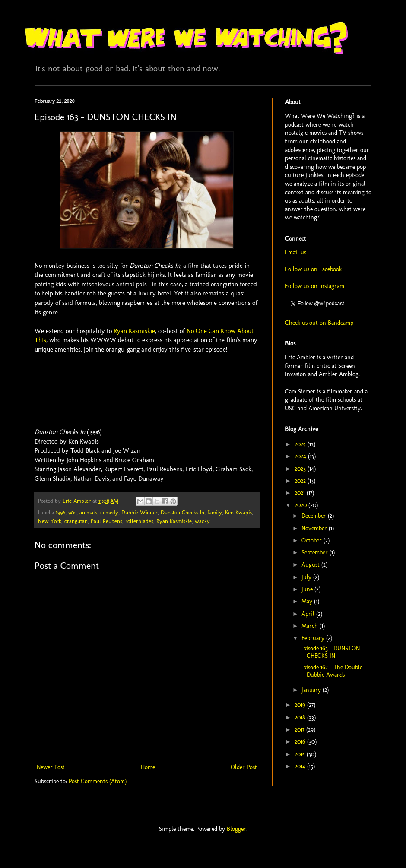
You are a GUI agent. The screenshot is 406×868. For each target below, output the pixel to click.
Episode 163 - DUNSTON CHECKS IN (330, 652)
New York (50, 521)
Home (148, 767)
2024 (301, 456)
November (315, 528)
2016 (301, 742)
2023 (301, 469)
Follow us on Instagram (315, 286)
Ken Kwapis (238, 512)
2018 (301, 718)
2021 (301, 493)
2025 (301, 444)
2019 (301, 705)
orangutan (76, 521)
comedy (109, 512)
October (312, 540)
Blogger (236, 829)
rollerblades (139, 521)
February (314, 638)
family (215, 512)
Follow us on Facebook (313, 269)
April (309, 614)
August (311, 565)
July (307, 577)
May (308, 601)
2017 (300, 730)
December (315, 516)
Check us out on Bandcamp (319, 323)
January (312, 690)
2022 (301, 481)
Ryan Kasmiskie (134, 331)
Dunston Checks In (182, 512)
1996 (60, 512)
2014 (301, 766)
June (308, 589)
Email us (296, 252)
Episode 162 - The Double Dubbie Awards (331, 671)
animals (88, 512)
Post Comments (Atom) (98, 781)
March (311, 626)
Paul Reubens (106, 521)
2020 (301, 505)
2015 (301, 754)
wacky (202, 521)
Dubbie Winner (140, 512)
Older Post (244, 767)
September (316, 553)
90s (72, 512)
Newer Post (51, 767)
